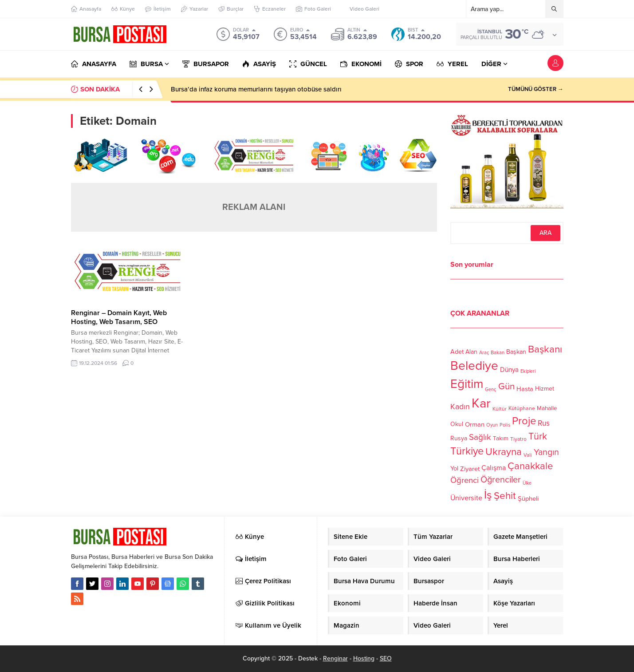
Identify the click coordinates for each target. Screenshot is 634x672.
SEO (386, 658)
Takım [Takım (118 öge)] (501, 439)
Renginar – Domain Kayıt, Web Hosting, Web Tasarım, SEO (119, 317)
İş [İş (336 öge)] (488, 495)
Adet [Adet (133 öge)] (457, 351)
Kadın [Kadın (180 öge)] (460, 407)
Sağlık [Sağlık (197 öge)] (480, 437)
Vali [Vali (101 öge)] (528, 455)
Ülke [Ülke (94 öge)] (527, 483)
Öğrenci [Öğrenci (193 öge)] (465, 480)
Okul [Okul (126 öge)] (457, 424)
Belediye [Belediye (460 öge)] (474, 366)
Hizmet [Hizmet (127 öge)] (545, 389)
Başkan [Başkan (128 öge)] (516, 351)
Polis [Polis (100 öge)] (505, 425)
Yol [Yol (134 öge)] (454, 468)
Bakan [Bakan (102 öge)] (498, 353)
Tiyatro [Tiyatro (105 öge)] (518, 439)
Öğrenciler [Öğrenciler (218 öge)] (501, 480)
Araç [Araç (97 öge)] (484, 353)
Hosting (364, 658)
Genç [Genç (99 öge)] (491, 389)
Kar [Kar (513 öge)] (481, 403)
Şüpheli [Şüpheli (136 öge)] (528, 498)
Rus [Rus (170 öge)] (544, 423)
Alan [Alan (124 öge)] (471, 352)
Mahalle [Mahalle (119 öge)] (547, 408)
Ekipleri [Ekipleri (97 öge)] (528, 371)
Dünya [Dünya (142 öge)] (509, 370)
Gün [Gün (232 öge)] (506, 386)
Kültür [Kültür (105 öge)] (500, 409)
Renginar (335, 658)
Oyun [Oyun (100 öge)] (492, 425)
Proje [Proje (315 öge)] (524, 421)
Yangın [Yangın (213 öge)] (546, 452)
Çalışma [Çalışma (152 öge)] (494, 468)
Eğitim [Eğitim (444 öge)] (467, 384)
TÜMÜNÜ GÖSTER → (536, 89)
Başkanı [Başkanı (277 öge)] (545, 349)
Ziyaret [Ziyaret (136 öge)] (470, 469)
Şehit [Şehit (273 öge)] (505, 496)
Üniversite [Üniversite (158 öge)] (466, 498)
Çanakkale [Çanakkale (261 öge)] (530, 466)
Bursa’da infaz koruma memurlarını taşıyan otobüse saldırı (256, 89)
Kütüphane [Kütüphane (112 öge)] (522, 409)
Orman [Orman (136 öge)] (475, 424)
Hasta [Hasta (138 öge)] (525, 389)
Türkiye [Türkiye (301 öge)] (467, 451)
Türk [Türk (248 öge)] (538, 436)
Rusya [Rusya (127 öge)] (459, 438)
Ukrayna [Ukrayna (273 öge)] (504, 452)
